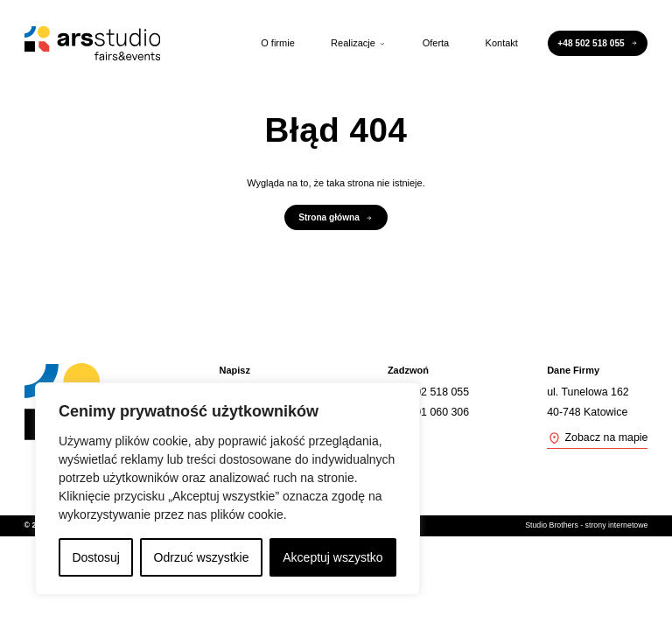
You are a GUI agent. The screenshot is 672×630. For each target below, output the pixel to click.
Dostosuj (95, 557)
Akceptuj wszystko (332, 557)
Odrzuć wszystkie (202, 557)
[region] (227, 489)
